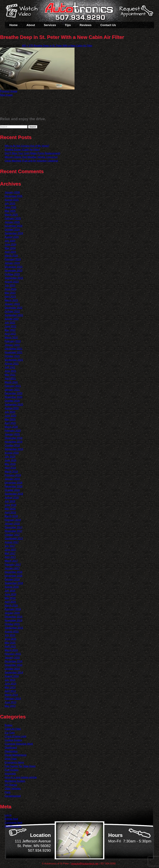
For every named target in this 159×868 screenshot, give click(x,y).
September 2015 (14, 628)
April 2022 (10, 334)
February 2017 (13, 565)
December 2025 (14, 196)
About (31, 25)
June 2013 (10, 702)
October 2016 (12, 579)
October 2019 (12, 445)
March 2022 (11, 338)
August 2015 (12, 632)
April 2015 (10, 646)
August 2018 (12, 498)
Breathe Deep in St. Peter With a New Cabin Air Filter (63, 46)
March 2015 (11, 650)
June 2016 (10, 594)
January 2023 (12, 304)
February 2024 (13, 259)
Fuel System (12, 770)
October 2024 (12, 230)
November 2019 (14, 442)
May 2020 (10, 419)
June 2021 (10, 371)
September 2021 (14, 360)
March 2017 (11, 561)
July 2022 (10, 323)
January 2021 (12, 390)
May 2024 (10, 248)
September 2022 (14, 315)
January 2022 (12, 345)
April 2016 (10, 602)
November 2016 (14, 576)
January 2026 (12, 192)
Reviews (86, 25)
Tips (68, 25)
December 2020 (14, 393)
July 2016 (10, 591)
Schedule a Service (136, 13)
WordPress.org (13, 826)
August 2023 (12, 282)
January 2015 (12, 658)
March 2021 (11, 382)
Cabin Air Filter (13, 729)
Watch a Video (23, 11)
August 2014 (12, 676)
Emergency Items (14, 762)
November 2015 (14, 620)
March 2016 (11, 606)
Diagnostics (11, 751)
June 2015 (10, 639)
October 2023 (12, 274)
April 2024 (10, 252)
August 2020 (12, 408)
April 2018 (10, 512)
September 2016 (14, 583)
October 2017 (12, 535)
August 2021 (12, 364)
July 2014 (10, 680)
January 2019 (12, 479)
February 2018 (13, 520)
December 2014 (14, 661)
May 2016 (10, 598)
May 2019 (10, 464)
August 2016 (12, 587)
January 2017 (12, 568)
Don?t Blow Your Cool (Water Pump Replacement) (32, 153)
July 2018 (10, 501)
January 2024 (12, 263)
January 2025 (12, 222)
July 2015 (10, 635)
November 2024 (14, 226)
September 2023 (14, 278)
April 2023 (10, 297)
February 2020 (13, 431)
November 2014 (14, 665)
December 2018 (14, 483)
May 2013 (10, 706)
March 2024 (11, 256)
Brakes (9, 725)
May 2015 (10, 643)
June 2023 (10, 289)
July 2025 (10, 204)
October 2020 (12, 401)
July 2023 (10, 285)
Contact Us (108, 25)
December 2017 (14, 527)
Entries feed (11, 819)
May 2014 (10, 687)
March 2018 (11, 516)
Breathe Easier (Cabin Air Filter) (22, 150)
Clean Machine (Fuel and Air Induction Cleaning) (31, 161)
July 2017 (10, 546)
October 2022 (12, 311)
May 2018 (10, 509)
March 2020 (11, 427)
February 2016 (13, 609)
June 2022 (10, 326)
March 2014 (11, 695)
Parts (8, 792)
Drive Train (11, 759)
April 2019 (10, 468)
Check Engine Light (15, 736)
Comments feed (13, 823)
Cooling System (13, 740)
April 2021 (10, 378)
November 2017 (14, 531)
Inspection (10, 774)
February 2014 (13, 699)
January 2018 (12, 524)
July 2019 (10, 457)
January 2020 (12, 434)
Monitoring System (15, 781)
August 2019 (12, 453)
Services (50, 25)
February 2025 (13, 218)
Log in (8, 815)
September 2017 (14, 539)
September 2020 (14, 405)
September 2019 (14, 449)
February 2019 (13, 475)
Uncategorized (13, 796)
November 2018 (14, 486)
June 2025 (10, 207)
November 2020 (14, 397)
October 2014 (12, 669)
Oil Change (11, 785)
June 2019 (10, 460)
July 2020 (10, 412)
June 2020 (10, 416)
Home (14, 25)
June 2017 (10, 550)
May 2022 (10, 330)
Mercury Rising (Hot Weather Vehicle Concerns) (31, 157)
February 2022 (13, 341)
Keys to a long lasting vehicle (21, 777)
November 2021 (14, 352)
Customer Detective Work (19, 744)
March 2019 (11, 472)
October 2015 (12, 624)
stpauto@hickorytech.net (85, 864)
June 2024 (10, 244)
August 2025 (12, 200)
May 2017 (10, 553)
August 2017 (12, 542)
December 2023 (14, 267)
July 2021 (10, 367)
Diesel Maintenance (16, 755)
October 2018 (12, 490)
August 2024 (12, 237)
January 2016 (12, 613)
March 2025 (11, 215)
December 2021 (14, 349)
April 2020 (10, 423)
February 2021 (13, 386)
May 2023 (10, 293)
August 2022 (12, 319)
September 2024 (14, 233)
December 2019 (14, 438)
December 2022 (14, 308)
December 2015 (14, 617)
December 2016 (14, 572)
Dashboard (11, 748)
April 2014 (10, 691)
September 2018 (14, 494)
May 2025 (10, 211)
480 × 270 (27, 46)
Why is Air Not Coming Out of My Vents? (27, 146)
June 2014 (10, 684)
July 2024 (10, 241)
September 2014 (14, 673)
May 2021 (10, 375)
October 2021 (12, 356)
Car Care (10, 733)
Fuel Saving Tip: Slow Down (20, 766)
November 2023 (14, 271)
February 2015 (13, 654)
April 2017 (10, 557)
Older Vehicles (13, 789)
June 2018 (10, 505)
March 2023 (11, 300)
